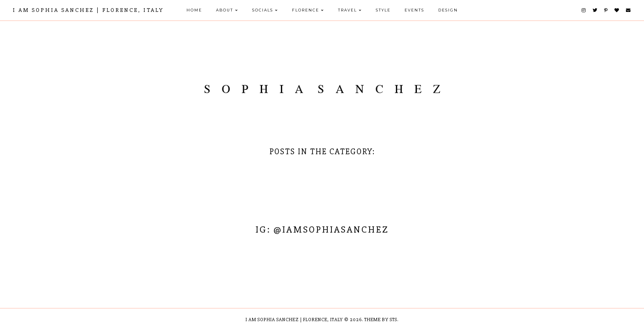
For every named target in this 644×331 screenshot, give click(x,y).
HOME (194, 10)
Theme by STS (381, 320)
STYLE (383, 10)
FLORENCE (306, 10)
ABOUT (225, 10)
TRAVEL (347, 10)
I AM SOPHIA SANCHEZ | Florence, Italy (88, 10)
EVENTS (414, 10)
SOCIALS (263, 10)
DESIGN (448, 10)
